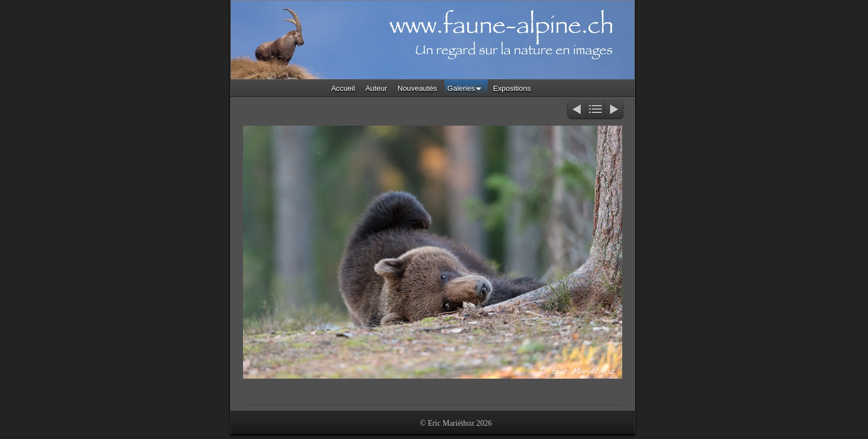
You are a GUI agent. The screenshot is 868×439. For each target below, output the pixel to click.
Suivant (615, 110)
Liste (595, 110)
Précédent (576, 110)
